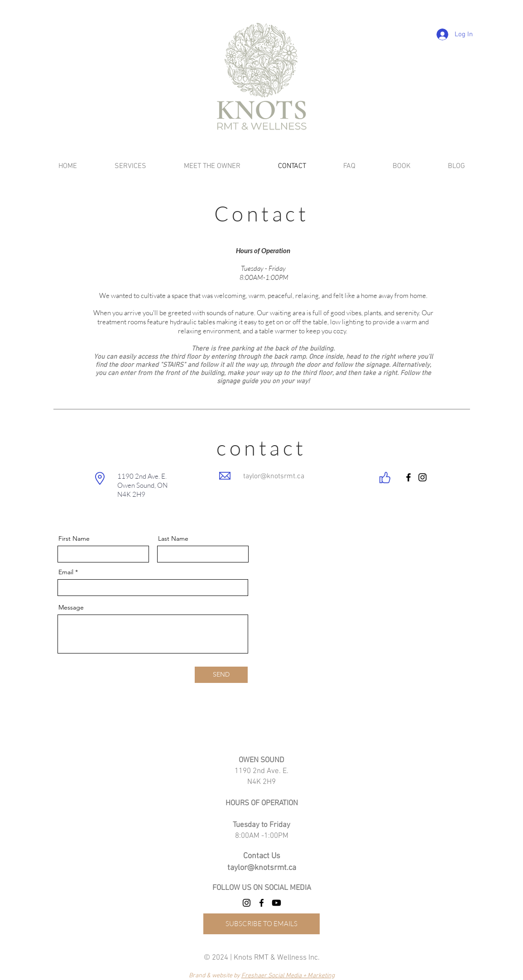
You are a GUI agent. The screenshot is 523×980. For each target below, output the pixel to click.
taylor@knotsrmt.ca (274, 476)
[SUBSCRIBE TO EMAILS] (261, 924)
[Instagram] (422, 477)
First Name (74, 538)
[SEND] (221, 675)
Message (71, 607)
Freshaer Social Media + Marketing (288, 976)
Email (66, 572)
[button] (212, 166)
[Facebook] (408, 477)
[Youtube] (276, 903)
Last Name (173, 538)
